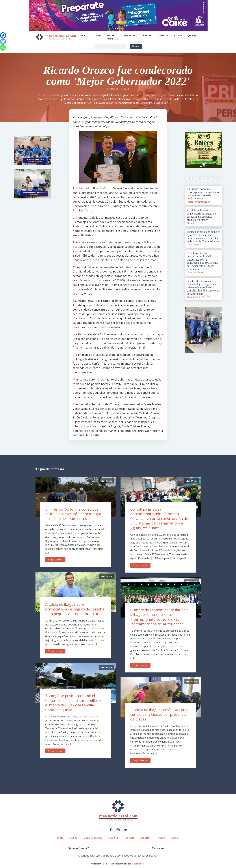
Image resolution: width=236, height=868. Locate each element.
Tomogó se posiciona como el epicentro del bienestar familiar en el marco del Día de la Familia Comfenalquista (74, 703)
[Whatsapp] (3, 48)
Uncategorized (194, 245)
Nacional (130, 35)
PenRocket (136, 864)
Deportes (163, 35)
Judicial (193, 35)
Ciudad (97, 35)
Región (178, 35)
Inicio (83, 35)
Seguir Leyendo (55, 560)
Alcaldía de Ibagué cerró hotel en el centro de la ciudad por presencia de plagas (160, 714)
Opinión (146, 35)
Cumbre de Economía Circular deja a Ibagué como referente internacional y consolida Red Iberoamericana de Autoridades (159, 617)
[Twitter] (3, 41)
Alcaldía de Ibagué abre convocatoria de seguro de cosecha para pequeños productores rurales (75, 609)
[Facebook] (3, 35)
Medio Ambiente (112, 37)
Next (218, 150)
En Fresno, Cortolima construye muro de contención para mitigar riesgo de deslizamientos (73, 514)
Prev (189, 150)
